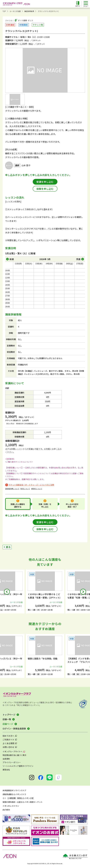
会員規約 (6, 759)
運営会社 (6, 770)
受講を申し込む (45, 182)
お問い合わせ (8, 747)
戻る (8, 547)
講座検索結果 (29, 11)
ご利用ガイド (8, 740)
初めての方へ (8, 736)
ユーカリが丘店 (15, 11)
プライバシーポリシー (12, 762)
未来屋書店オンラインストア (14, 790)
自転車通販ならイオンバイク (14, 794)
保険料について (37, 489)
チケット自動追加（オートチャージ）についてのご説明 (31, 485)
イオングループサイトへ (13, 751)
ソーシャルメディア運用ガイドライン (18, 766)
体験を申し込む (45, 189)
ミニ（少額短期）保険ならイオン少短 (18, 798)
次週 (78, 259)
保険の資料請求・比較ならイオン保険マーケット (23, 802)
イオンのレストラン (11, 806)
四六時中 (6, 810)
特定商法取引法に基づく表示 (14, 755)
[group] (45, 592)
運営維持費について (12, 489)
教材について (25, 489)
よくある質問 (8, 743)
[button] (7, 592)
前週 (12, 259)
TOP (4, 11)
